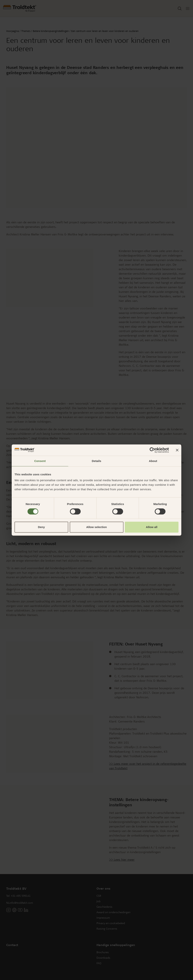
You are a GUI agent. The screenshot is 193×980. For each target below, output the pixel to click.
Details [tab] (96, 461)
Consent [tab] (40, 461)
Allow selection (96, 527)
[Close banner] (177, 450)
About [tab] (153, 461)
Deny (41, 527)
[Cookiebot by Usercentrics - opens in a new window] (152, 450)
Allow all (152, 527)
